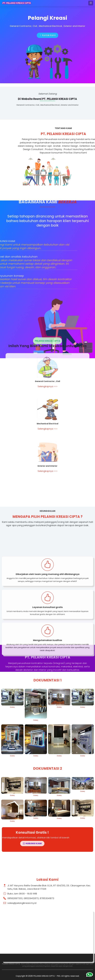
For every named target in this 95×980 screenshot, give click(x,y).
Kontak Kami (47, 35)
